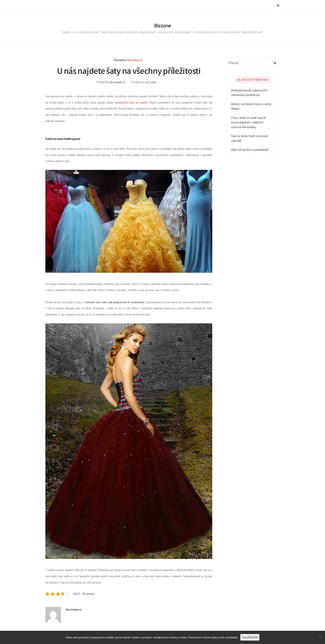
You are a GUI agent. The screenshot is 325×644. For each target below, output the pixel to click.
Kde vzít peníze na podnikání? (250, 150)
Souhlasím (250, 637)
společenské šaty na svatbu (131, 103)
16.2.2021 (151, 82)
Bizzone (162, 25)
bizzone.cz (118, 82)
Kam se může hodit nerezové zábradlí (250, 138)
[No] (320, 637)
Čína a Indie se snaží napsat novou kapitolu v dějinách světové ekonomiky (249, 122)
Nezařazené (135, 60)
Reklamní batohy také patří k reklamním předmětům (249, 93)
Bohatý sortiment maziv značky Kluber (251, 106)
